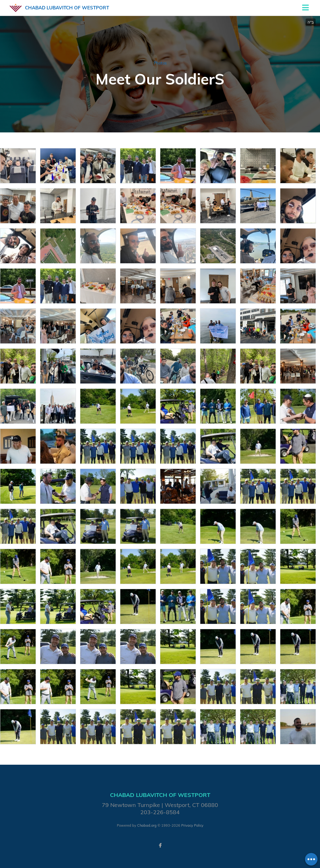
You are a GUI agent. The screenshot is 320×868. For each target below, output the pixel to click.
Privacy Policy (192, 825)
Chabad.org (147, 825)
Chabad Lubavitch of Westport (67, 8)
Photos (160, 63)
